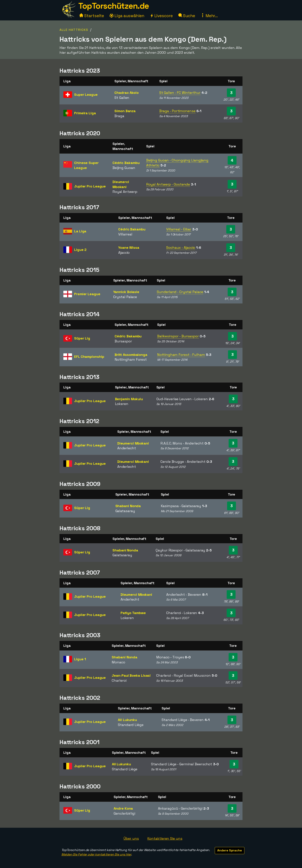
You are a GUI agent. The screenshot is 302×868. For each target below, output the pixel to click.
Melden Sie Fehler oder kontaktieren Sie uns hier (96, 854)
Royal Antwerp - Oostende (168, 184)
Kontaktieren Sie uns (165, 838)
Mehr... (209, 16)
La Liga (80, 231)
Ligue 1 (80, 659)
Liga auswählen (127, 16)
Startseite (92, 16)
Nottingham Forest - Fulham (181, 355)
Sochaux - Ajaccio (181, 247)
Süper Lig (82, 338)
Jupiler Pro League (90, 186)
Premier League (87, 294)
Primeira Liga (85, 113)
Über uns (131, 838)
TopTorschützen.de (114, 6)
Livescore (161, 16)
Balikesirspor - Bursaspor (178, 336)
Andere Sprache (230, 850)
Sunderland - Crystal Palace (180, 292)
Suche (187, 16)
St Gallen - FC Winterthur (180, 93)
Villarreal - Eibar (179, 229)
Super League (86, 95)
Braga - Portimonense (177, 111)
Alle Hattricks (74, 30)
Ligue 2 (80, 250)
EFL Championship (89, 357)
